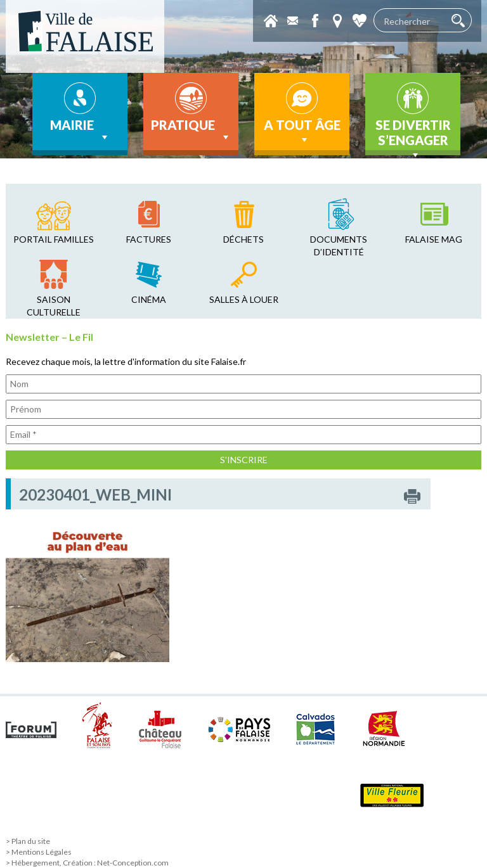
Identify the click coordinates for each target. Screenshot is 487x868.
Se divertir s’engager (413, 136)
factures (149, 239)
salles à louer (244, 299)
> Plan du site (28, 841)
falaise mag (434, 239)
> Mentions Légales (39, 852)
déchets (243, 239)
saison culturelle (54, 306)
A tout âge (302, 132)
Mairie (80, 131)
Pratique (191, 131)
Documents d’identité (339, 246)
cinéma (149, 299)
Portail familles (54, 239)
